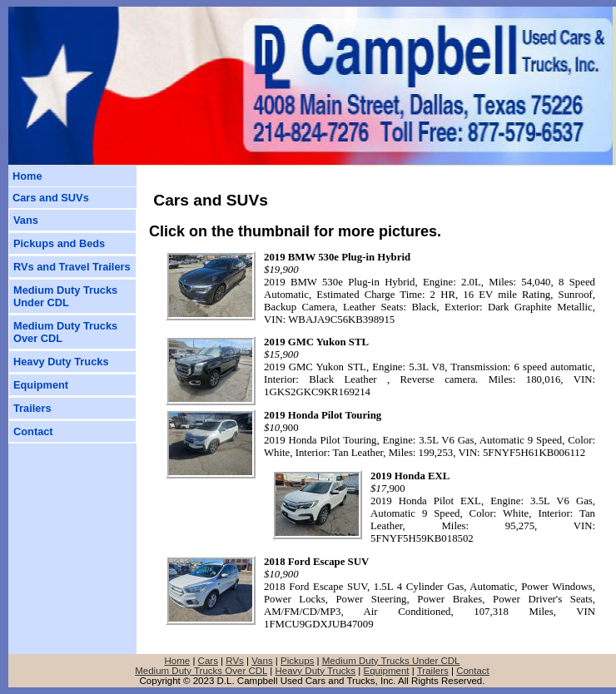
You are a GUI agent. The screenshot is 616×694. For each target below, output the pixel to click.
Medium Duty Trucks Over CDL (201, 671)
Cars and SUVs (51, 198)
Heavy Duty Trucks (61, 362)
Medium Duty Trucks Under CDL (391, 661)
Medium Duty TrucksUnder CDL (65, 296)
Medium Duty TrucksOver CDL (65, 332)
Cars (208, 661)
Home (27, 176)
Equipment (41, 385)
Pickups (297, 661)
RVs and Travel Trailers (72, 267)
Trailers (32, 408)
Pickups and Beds (59, 243)
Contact (33, 431)
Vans (26, 220)
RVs (235, 661)
